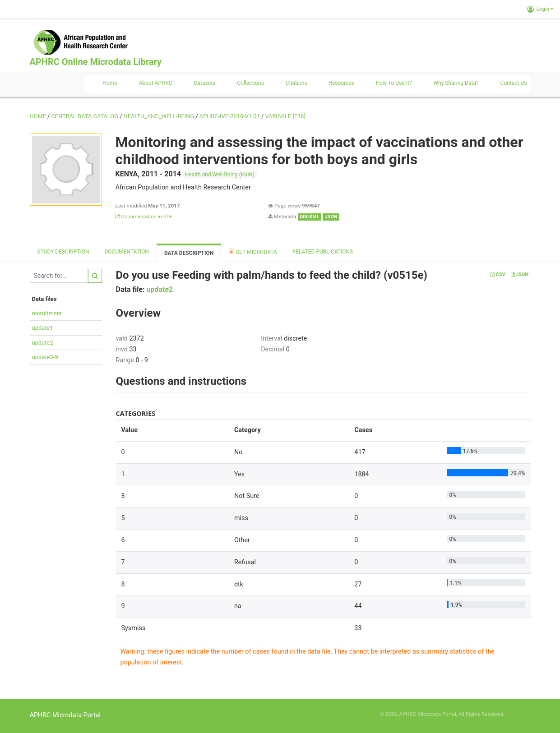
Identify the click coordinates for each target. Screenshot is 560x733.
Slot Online (518, 714)
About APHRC (156, 83)
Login (538, 9)
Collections (250, 83)
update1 (43, 328)
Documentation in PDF (144, 217)
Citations (296, 83)
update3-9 (45, 357)
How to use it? (394, 83)
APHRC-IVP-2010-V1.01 (230, 116)
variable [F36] (285, 116)
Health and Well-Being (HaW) (220, 175)
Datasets (205, 83)
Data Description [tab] (189, 253)
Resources (342, 83)
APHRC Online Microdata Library (96, 62)
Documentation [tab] (126, 252)
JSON (520, 274)
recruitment (47, 313)
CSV (498, 274)
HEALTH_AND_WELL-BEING (159, 116)
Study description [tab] (63, 252)
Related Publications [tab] (323, 252)
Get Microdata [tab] (253, 251)
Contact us (514, 83)
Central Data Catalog (85, 116)
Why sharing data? (456, 83)
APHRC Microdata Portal (65, 715)
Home (110, 83)
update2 (43, 343)
